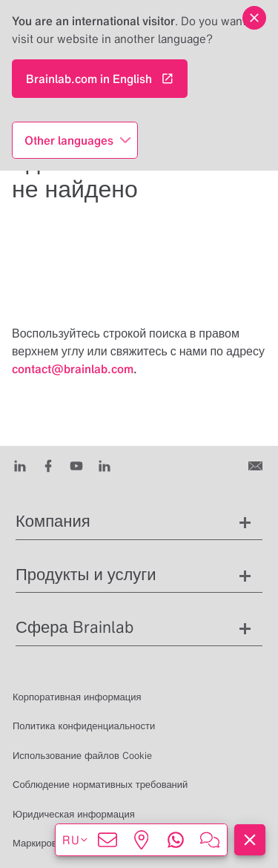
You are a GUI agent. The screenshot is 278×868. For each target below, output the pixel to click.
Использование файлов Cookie (82, 756)
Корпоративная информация (77, 697)
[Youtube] (76, 465)
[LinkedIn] (20, 465)
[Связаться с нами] (257, 465)
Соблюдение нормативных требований (100, 785)
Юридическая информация (74, 814)
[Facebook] (48, 465)
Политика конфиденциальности (84, 726)
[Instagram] (105, 465)
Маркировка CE (47, 843)
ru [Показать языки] (76, 840)
